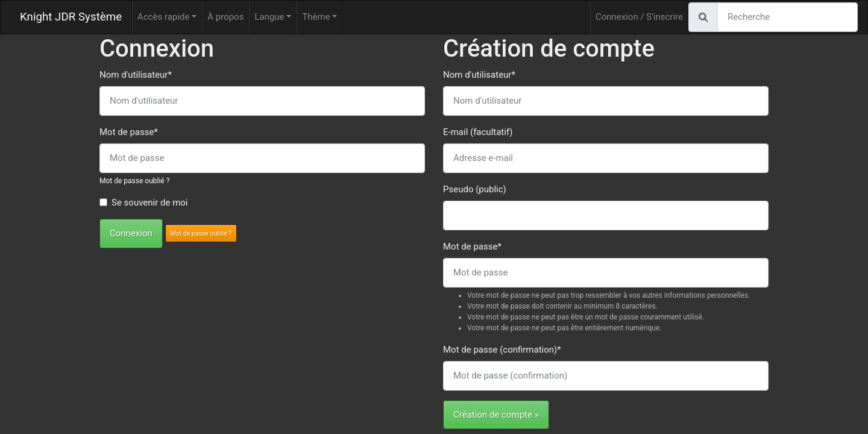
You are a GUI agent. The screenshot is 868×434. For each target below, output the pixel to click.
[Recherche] (788, 17)
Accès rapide (163, 17)
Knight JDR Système (71, 17)
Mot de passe (129, 132)
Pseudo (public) (475, 189)
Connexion (131, 233)
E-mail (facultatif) (478, 132)
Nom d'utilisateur (136, 75)
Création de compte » (496, 415)
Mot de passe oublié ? (134, 181)
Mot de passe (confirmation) (502, 350)
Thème (316, 17)
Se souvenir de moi (150, 203)
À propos (225, 17)
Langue (269, 17)
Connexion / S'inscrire (639, 17)
